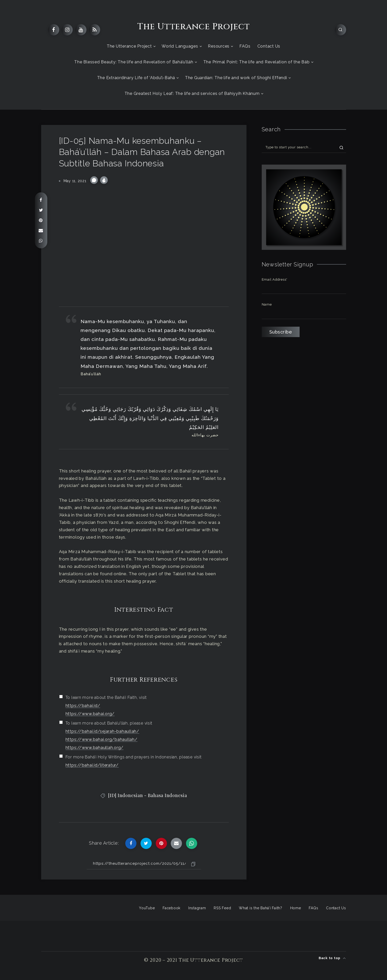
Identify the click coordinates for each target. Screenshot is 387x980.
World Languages (180, 46)
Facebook (172, 908)
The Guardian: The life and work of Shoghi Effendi (236, 78)
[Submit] (341, 147)
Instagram (197, 908)
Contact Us (269, 46)
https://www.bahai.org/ (90, 714)
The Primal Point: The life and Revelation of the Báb (257, 62)
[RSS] (95, 30)
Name (267, 304)
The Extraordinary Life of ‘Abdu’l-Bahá (136, 78)
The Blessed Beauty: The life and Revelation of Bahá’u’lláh (134, 62)
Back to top (332, 958)
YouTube (147, 908)
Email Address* (275, 279)
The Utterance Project (193, 27)
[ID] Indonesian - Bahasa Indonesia (148, 795)
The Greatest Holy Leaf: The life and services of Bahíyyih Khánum (192, 93)
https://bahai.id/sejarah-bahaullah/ (102, 731)
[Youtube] (81, 30)
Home (296, 908)
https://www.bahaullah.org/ (95, 748)
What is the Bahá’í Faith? (261, 908)
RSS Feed (222, 908)
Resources (219, 46)
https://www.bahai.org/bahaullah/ (102, 739)
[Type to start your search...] (304, 147)
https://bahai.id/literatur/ (92, 765)
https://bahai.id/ (83, 706)
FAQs (245, 46)
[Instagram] (67, 30)
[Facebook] (54, 30)
